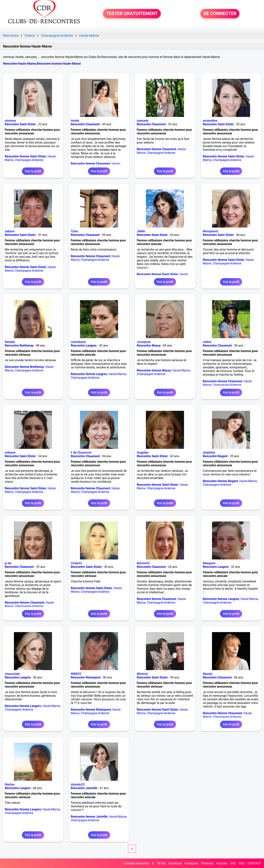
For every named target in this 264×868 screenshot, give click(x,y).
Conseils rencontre (136, 863)
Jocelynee (144, 342)
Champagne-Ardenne (29, 160)
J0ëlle (141, 231)
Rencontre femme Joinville (89, 817)
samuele (143, 121)
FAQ (233, 863)
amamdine (210, 121)
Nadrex (10, 784)
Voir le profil (33, 171)
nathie (207, 342)
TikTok (161, 863)
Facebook (175, 863)
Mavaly (208, 674)
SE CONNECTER (220, 14)
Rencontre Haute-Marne (20, 64)
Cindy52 (76, 563)
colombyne (78, 342)
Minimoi (142, 674)
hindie (75, 121)
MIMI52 (76, 674)
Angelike (143, 453)
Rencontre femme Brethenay (24, 367)
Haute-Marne (117, 374)
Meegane (209, 563)
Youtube (222, 863)
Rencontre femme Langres (89, 374)
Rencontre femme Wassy (154, 370)
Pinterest (207, 863)
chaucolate (12, 674)
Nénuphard (210, 231)
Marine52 (143, 563)
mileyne (10, 453)
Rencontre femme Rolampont (91, 710)
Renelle (10, 342)
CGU (242, 863)
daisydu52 (78, 784)
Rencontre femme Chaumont (91, 164)
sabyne (10, 231)
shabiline (209, 453)
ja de (8, 563)
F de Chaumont (81, 453)
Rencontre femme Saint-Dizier (25, 156)
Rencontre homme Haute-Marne (59, 64)
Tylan (75, 231)
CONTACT (254, 863)
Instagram (191, 863)
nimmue (10, 121)
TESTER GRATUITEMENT (132, 14)
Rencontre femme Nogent (220, 481)
